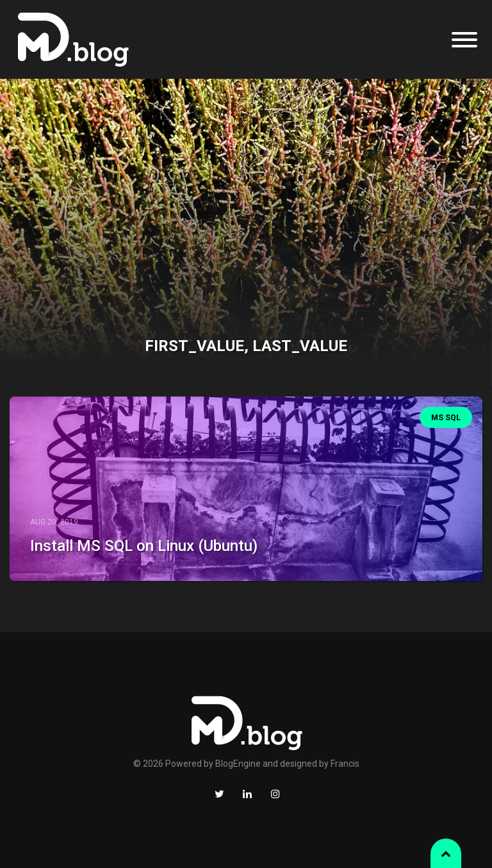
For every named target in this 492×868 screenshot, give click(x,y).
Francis (345, 764)
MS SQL (446, 418)
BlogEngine (238, 764)
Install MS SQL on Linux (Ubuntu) (144, 546)
